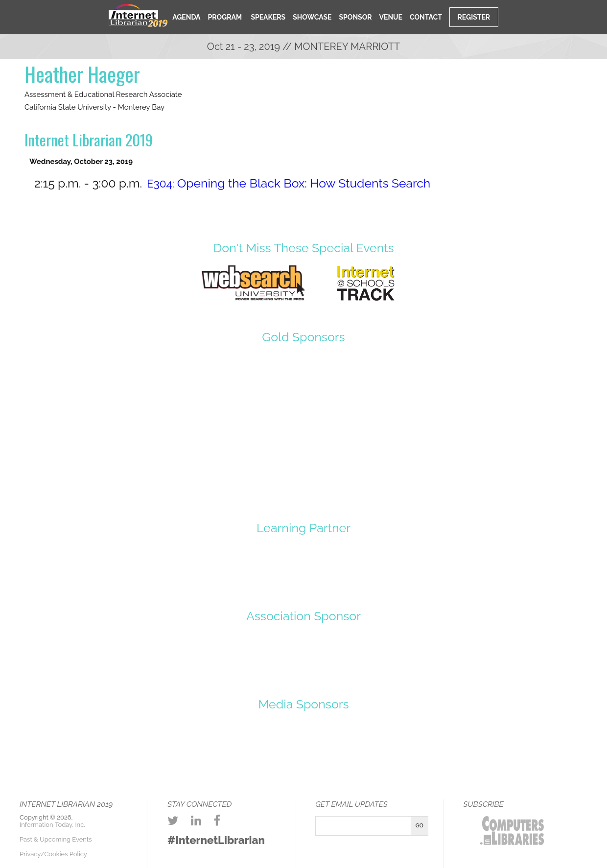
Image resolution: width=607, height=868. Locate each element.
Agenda (186, 17)
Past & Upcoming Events (56, 839)
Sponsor (356, 17)
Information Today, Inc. (52, 825)
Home (155, 16)
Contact (426, 17)
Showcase (312, 17)
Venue (391, 17)
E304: (289, 184)
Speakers (267, 17)
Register (474, 17)
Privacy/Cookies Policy (53, 854)
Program (225, 17)
